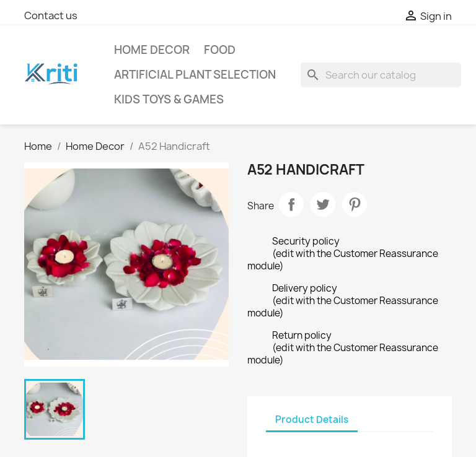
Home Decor (152, 50)
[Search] (381, 75)
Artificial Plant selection (195, 75)
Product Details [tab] (312, 420)
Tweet (323, 204)
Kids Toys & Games (169, 99)
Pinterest (355, 204)
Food (220, 50)
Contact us (51, 15)
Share (291, 204)
